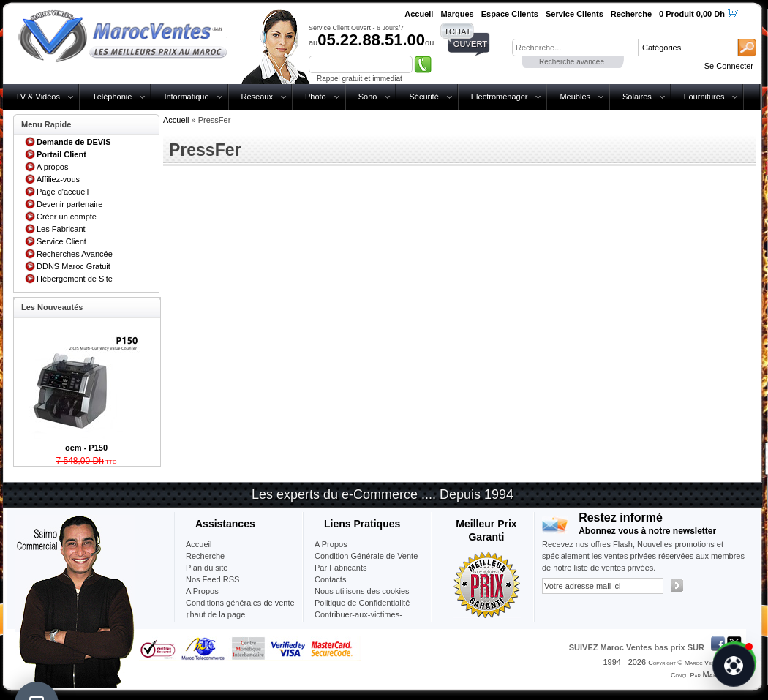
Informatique (186, 97)
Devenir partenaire (70, 204)
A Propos (331, 544)
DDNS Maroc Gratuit (74, 266)
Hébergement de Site (75, 279)
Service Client (61, 241)
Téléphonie (112, 97)
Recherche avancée (572, 62)
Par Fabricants (341, 568)
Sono (368, 97)
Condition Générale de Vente (366, 556)
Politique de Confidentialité (362, 603)
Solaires (637, 97)
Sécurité (423, 97)
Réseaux (257, 97)
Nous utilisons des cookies (362, 591)
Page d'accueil (63, 192)
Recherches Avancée (75, 254)
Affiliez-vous (58, 179)
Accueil (176, 120)
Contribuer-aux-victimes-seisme (358, 620)
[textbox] (575, 48)
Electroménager (500, 97)
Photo (316, 97)
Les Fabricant (61, 229)
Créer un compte (67, 217)
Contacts (330, 579)
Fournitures (704, 97)
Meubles (575, 97)
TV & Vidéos (38, 97)
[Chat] (734, 666)
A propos (52, 167)
